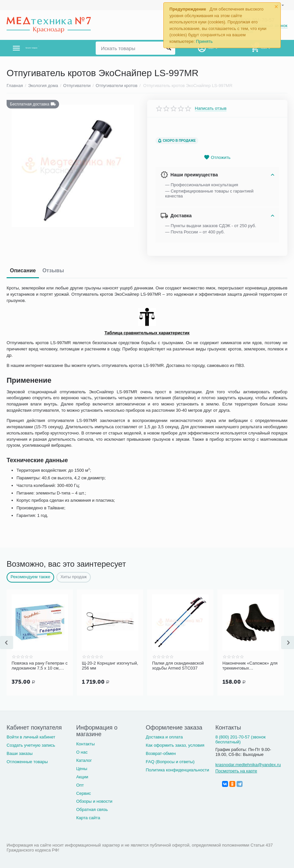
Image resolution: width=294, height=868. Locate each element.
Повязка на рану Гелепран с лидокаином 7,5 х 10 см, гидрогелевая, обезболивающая (40, 666)
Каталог (84, 760)
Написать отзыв (211, 108)
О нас (82, 752)
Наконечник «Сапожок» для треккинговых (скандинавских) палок (250, 666)
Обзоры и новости (94, 801)
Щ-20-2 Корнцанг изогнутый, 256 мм (110, 666)
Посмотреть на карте (236, 771)
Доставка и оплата (164, 737)
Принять (204, 41)
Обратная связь (92, 809)
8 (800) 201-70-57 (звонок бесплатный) (241, 739)
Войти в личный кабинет (31, 737)
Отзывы (53, 270)
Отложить (217, 157)
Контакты (85, 744)
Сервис (84, 793)
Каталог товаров (46, 48)
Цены (82, 769)
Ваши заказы (20, 753)
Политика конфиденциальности (178, 770)
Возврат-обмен (161, 753)
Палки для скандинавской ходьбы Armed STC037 (178, 666)
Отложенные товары (27, 762)
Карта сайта (88, 818)
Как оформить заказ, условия (175, 745)
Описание (23, 270)
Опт (80, 785)
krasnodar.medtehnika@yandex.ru (248, 765)
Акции (82, 777)
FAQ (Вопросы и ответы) (170, 762)
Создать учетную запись (31, 745)
